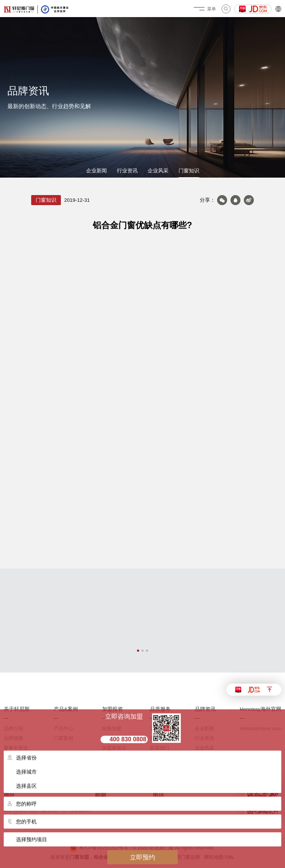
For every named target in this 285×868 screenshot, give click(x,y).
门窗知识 (189, 171)
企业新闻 (96, 171)
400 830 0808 (128, 739)
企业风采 (158, 171)
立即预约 (142, 857)
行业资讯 (127, 171)
